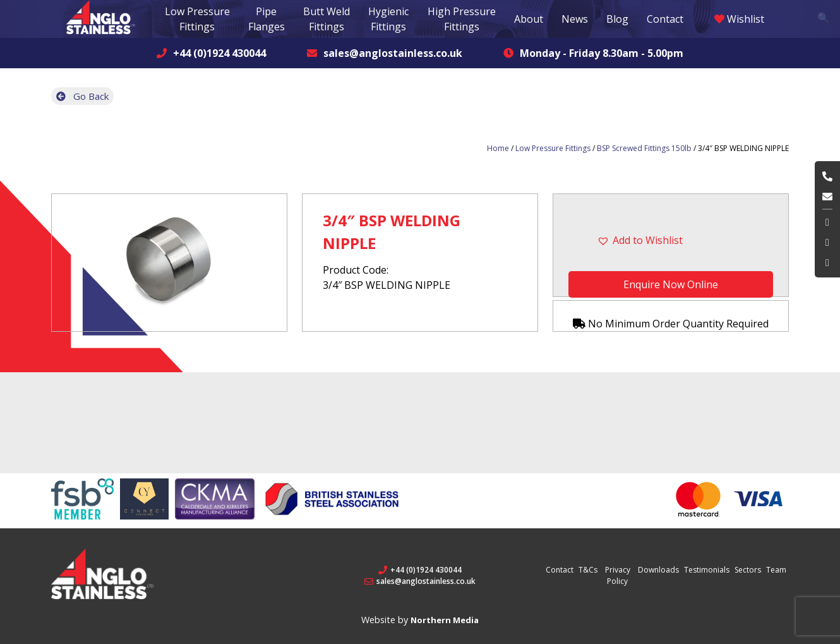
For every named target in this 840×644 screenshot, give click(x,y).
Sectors (748, 569)
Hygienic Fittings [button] (388, 19)
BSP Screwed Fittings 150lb (644, 148)
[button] (671, 240)
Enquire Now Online (671, 284)
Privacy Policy (618, 575)
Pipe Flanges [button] (267, 19)
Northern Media (445, 619)
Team (776, 569)
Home (498, 148)
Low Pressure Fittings (553, 148)
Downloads (658, 569)
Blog (617, 19)
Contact (665, 19)
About (529, 19)
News (575, 19)
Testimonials (707, 569)
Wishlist (739, 19)
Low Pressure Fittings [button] (197, 19)
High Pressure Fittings (462, 19)
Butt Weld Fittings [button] (327, 19)
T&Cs (588, 569)
